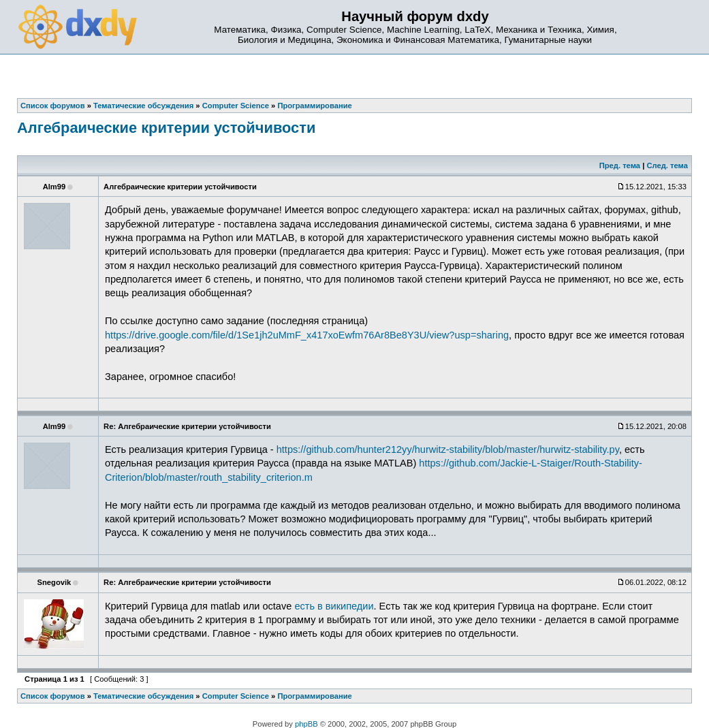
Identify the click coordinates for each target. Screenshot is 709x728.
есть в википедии (334, 606)
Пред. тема (620, 165)
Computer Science (236, 696)
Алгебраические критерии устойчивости (166, 128)
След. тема (667, 165)
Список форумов (53, 696)
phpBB (306, 724)
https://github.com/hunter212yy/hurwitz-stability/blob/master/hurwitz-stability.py (448, 449)
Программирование (314, 696)
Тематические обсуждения (143, 696)
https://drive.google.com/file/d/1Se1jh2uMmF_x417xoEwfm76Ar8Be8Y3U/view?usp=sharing (307, 335)
